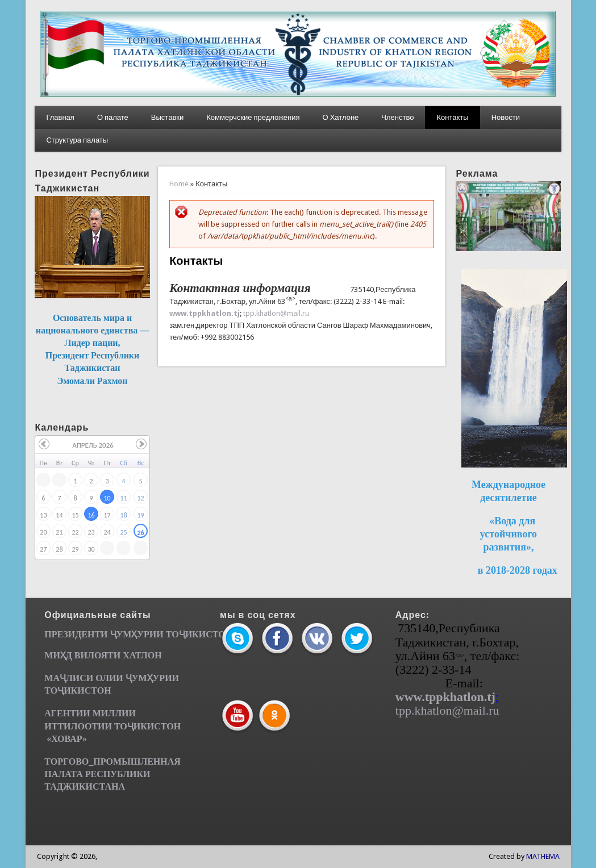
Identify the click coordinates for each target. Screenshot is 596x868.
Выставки (167, 117)
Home (179, 184)
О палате (113, 117)
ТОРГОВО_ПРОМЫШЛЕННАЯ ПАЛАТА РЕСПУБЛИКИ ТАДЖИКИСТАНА (112, 774)
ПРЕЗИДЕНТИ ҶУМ (88, 634)
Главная (60, 117)
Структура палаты (77, 140)
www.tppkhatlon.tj (205, 313)
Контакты (452, 117)
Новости (506, 117)
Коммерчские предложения (253, 117)
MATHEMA (543, 856)
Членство (397, 117)
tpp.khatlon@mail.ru (276, 313)
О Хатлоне (341, 117)
